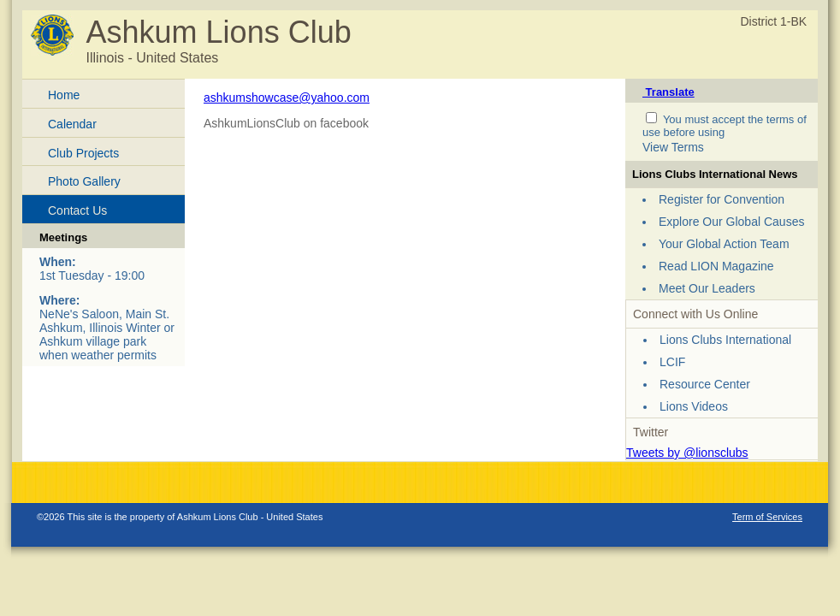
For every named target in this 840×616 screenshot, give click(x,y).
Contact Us (77, 210)
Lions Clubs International (725, 340)
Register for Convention (722, 199)
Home (64, 95)
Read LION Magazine (716, 266)
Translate (668, 92)
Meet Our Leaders (707, 288)
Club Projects (83, 153)
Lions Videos (694, 406)
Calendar (72, 124)
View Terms (673, 147)
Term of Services (767, 517)
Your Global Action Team (724, 244)
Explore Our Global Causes (731, 222)
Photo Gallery (84, 181)
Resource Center (705, 384)
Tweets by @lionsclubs (687, 453)
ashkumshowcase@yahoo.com (287, 98)
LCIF (672, 362)
